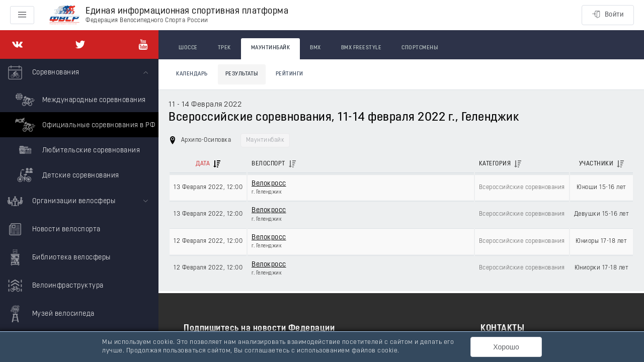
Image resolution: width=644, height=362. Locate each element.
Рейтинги (290, 74)
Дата (203, 164)
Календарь (192, 74)
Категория (495, 164)
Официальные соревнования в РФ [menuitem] (84, 125)
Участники (596, 164)
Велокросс (269, 184)
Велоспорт (268, 164)
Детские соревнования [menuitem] (66, 175)
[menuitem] (79, 123)
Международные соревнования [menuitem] (79, 100)
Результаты (242, 74)
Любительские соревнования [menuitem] (76, 150)
